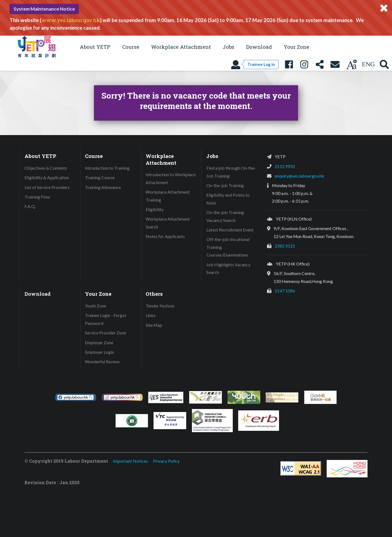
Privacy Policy (166, 461)
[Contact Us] (335, 64)
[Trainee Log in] (255, 64)
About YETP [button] (95, 47)
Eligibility (155, 209)
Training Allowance (103, 187)
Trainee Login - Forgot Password (106, 319)
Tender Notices (160, 306)
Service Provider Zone (105, 333)
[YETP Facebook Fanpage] (289, 64)
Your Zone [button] (296, 47)
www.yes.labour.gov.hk (71, 20)
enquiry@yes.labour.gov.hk (299, 176)
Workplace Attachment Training (168, 196)
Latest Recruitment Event (230, 230)
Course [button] (131, 47)
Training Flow (37, 197)
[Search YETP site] (384, 64)
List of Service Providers (47, 187)
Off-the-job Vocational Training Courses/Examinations (228, 247)
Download (259, 47)
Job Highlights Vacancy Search (228, 268)
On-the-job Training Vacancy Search (225, 216)
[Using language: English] (368, 64)
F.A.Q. (30, 206)
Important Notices (130, 461)
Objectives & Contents (46, 168)
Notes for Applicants (165, 236)
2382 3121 (285, 246)
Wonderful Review (102, 361)
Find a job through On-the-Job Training (231, 172)
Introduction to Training (107, 168)
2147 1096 (285, 291)
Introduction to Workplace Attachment (171, 178)
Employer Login (99, 352)
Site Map (154, 325)
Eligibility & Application (47, 177)
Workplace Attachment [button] (181, 47)
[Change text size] (351, 64)
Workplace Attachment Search (168, 223)
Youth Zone (96, 306)
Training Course (100, 177)
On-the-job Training (225, 185)
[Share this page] (320, 64)
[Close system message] (384, 8)
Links (151, 315)
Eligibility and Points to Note (228, 199)
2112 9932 (285, 166)
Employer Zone (99, 342)
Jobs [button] (229, 47)
